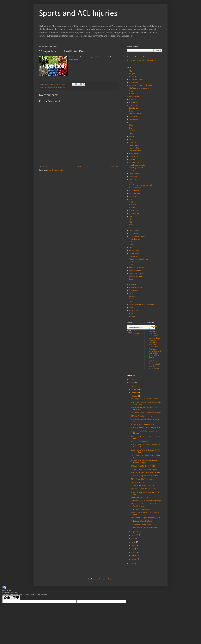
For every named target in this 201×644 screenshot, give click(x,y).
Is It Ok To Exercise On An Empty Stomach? (146, 428)
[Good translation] (7, 598)
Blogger (110, 579)
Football (132, 137)
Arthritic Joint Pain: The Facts (141, 521)
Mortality (132, 208)
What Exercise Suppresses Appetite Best (146, 518)
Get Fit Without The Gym (140, 497)
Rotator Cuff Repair (136, 262)
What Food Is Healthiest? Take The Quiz (146, 473)
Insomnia (132, 159)
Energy (132, 128)
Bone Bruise (133, 105)
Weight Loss (62, 88)
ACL (130, 71)
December (135, 389)
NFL (130, 219)
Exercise (132, 131)
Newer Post (44, 166)
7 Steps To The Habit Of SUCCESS (143, 486)
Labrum (132, 171)
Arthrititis (132, 100)
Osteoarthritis (134, 233)
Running (132, 265)
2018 (132, 383)
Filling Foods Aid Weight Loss (141, 479)
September (136, 532)
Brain (131, 111)
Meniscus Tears (135, 194)
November (135, 393)
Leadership (133, 176)
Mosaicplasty (134, 211)
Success (132, 296)
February (135, 556)
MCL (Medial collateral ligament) (141, 185)
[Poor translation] (16, 598)
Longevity (132, 179)
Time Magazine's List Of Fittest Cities (144, 528)
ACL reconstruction (136, 80)
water (131, 308)
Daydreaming (134, 120)
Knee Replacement (136, 168)
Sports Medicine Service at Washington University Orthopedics (155, 342)
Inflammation (134, 157)
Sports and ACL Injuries (78, 14)
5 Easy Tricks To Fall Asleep (141, 509)
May (133, 545)
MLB (131, 199)
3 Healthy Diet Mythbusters (141, 524)
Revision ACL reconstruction (139, 259)
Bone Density (134, 108)
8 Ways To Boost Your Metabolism (143, 425)
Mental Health (134, 196)
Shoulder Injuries (135, 271)
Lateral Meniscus (135, 174)
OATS (131, 228)
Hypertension (134, 154)
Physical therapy (135, 239)
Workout (132, 316)
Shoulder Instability (136, 273)
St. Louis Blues (134, 285)
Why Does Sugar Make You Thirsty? (144, 489)
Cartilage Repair (135, 114)
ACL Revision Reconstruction (139, 88)
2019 (132, 379)
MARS (131, 182)
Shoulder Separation (136, 276)
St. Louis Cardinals (136, 288)
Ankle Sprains (134, 97)
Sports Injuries (134, 282)
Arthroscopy (133, 102)
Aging (131, 91)
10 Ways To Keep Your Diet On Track (144, 469)
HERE (76, 60)
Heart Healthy (134, 148)
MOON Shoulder (135, 205)
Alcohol (132, 94)
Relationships (134, 253)
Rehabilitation (134, 251)
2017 (132, 386)
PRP (130, 248)
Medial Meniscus (135, 188)
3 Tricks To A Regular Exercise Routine (145, 476)
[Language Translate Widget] (141, 327)
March (134, 552)
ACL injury (133, 77)
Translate (133, 333)
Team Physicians (135, 299)
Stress (131, 293)
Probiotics (132, 242)
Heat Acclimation (135, 151)
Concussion (133, 117)
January (135, 559)
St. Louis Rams (134, 290)
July (133, 539)
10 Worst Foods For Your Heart (142, 416)
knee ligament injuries (137, 165)
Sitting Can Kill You (138, 482)
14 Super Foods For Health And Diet (144, 466)
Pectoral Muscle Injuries (138, 236)
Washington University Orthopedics (142, 305)
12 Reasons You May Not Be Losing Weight (146, 501)
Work (131, 313)
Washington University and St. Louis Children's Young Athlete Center (155, 353)
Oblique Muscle (135, 231)
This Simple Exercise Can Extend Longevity (146, 413)
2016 (132, 563)
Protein (132, 245)
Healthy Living (53, 88)
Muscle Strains (134, 214)
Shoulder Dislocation (136, 268)
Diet (46, 88)
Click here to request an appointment (143, 61)
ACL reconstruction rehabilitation (141, 85)
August (134, 535)
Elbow (131, 125)
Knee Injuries (134, 162)
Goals (131, 139)
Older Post (114, 166)
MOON (132, 202)
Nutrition (132, 225)
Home (79, 166)
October (135, 396)
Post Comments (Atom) (56, 170)
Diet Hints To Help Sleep (140, 442)
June (134, 542)
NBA (131, 216)
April (133, 549)
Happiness (133, 142)
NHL (131, 222)
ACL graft (132, 74)
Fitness (132, 134)
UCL (131, 302)
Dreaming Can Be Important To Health (144, 399)
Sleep (131, 279)
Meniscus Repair (135, 191)
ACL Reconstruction (136, 83)
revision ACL (133, 256)
